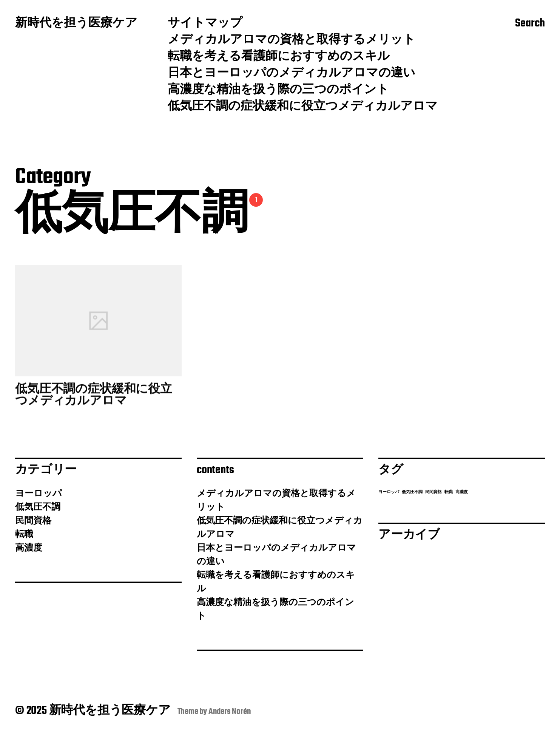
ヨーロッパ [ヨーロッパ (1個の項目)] (389, 492)
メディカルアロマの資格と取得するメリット (292, 40)
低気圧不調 (38, 508)
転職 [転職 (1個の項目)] (449, 492)
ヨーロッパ (39, 494)
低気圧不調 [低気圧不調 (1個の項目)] (412, 492)
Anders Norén (230, 712)
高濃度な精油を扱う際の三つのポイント (278, 90)
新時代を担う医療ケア (76, 24)
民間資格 (33, 521)
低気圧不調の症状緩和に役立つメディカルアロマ (303, 107)
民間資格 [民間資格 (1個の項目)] (433, 492)
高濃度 (29, 548)
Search (530, 24)
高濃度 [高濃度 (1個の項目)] (462, 492)
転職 (24, 535)
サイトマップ (205, 24)
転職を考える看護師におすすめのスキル (279, 57)
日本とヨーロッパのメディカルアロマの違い (292, 74)
